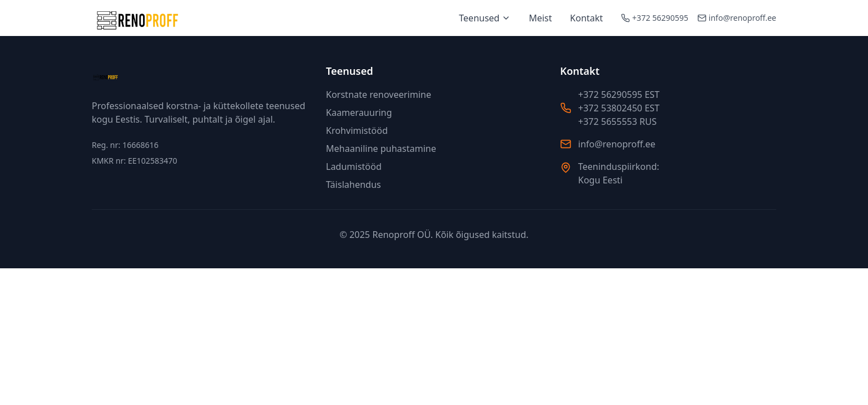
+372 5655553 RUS (617, 121)
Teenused (485, 18)
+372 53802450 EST (619, 108)
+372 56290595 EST (619, 94)
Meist (540, 18)
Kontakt (587, 18)
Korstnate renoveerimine (379, 94)
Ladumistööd (354, 166)
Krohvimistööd (357, 130)
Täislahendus (354, 184)
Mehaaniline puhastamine (381, 148)
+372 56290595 (660, 18)
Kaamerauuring (359, 112)
